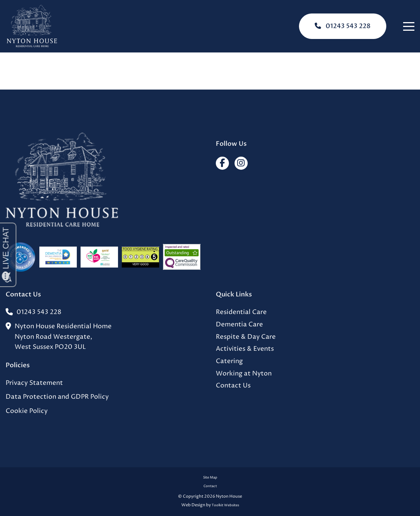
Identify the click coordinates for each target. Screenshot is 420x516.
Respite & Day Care (246, 337)
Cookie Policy (27, 411)
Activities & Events (245, 349)
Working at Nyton (244, 374)
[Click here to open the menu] (409, 26)
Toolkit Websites (225, 505)
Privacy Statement (34, 383)
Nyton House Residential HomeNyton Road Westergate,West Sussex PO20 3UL (59, 337)
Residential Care (241, 312)
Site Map (210, 478)
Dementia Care (239, 325)
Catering (229, 361)
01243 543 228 (343, 26)
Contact (210, 486)
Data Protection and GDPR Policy (57, 397)
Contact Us (233, 386)
